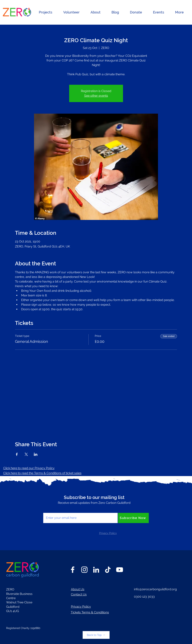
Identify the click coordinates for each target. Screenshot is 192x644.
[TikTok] (108, 570)
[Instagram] (84, 570)
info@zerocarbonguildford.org (155, 589)
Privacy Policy (81, 607)
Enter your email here (59, 509)
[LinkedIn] (96, 570)
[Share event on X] (26, 454)
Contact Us (79, 594)
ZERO (10, 589)
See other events (96, 96)
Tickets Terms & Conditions (90, 612)
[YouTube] (120, 570)
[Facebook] (73, 570)
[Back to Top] (96, 635)
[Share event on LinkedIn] (36, 454)
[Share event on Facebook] (17, 454)
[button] (46, 12)
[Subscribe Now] (133, 518)
